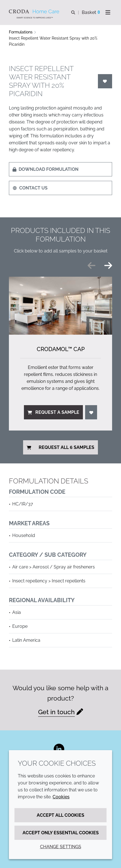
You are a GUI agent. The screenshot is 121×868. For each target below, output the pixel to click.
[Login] (105, 81)
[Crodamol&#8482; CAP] (60, 306)
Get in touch (56, 712)
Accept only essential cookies (61, 833)
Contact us (30, 188)
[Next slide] (108, 266)
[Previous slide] (92, 266)
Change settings (61, 847)
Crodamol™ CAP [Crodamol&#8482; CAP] (61, 349)
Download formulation (45, 169)
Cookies (61, 797)
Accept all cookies (60, 815)
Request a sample (53, 412)
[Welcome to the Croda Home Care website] (35, 11)
